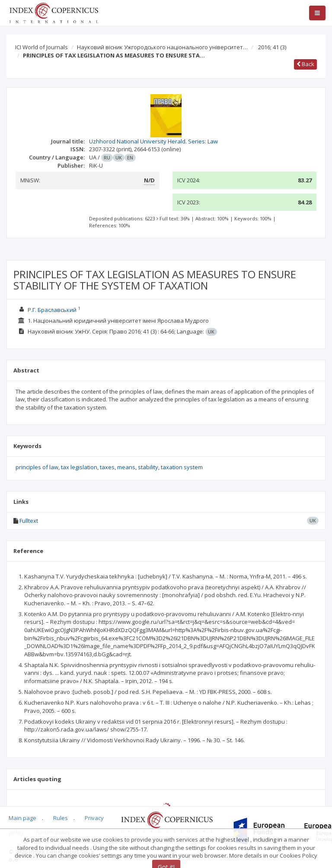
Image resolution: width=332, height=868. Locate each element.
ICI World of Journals (41, 47)
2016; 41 (272, 47)
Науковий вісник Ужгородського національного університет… (162, 47)
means (126, 467)
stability (148, 467)
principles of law (37, 467)
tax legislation (79, 467)
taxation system (182, 467)
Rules (61, 818)
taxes (107, 467)
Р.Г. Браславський (52, 310)
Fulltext (29, 521)
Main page (22, 818)
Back (305, 64)
